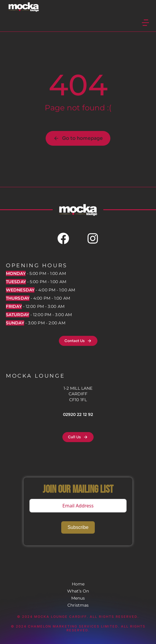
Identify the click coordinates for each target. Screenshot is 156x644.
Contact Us (78, 341)
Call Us (78, 437)
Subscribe (78, 527)
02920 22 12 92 (78, 414)
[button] (145, 23)
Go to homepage (78, 138)
